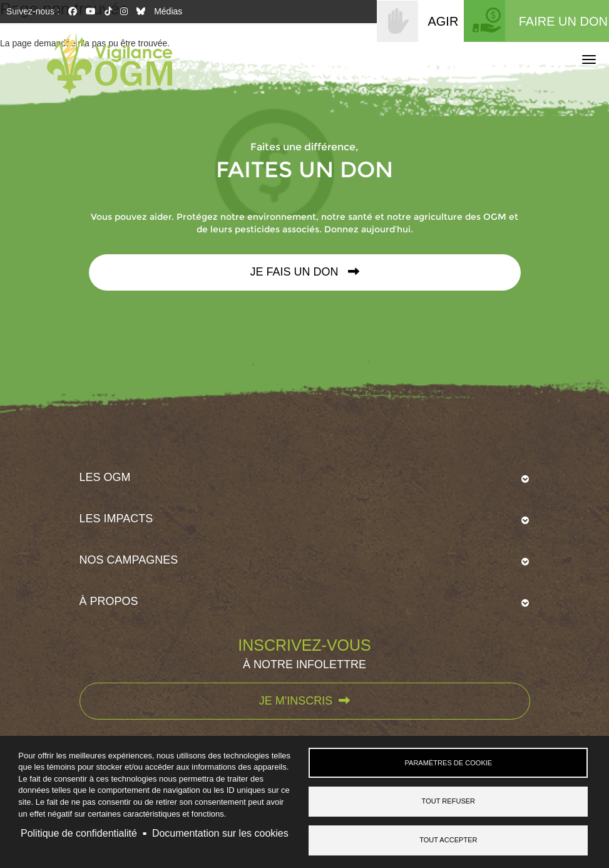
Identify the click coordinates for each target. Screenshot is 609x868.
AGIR (443, 21)
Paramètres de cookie (448, 763)
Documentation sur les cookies (220, 833)
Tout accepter (448, 840)
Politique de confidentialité (79, 833)
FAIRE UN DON (563, 21)
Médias (168, 11)
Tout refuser (449, 801)
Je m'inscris (304, 701)
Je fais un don (304, 272)
